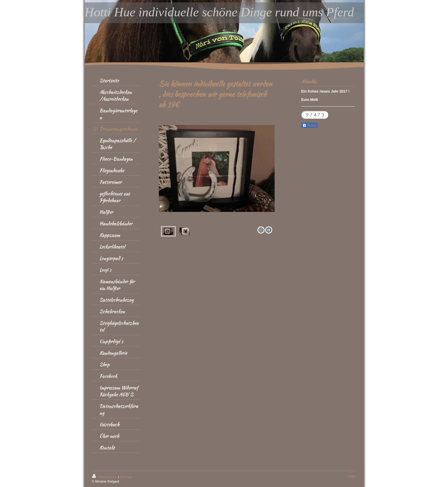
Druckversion (105, 477)
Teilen (310, 126)
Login (352, 476)
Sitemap (126, 477)
